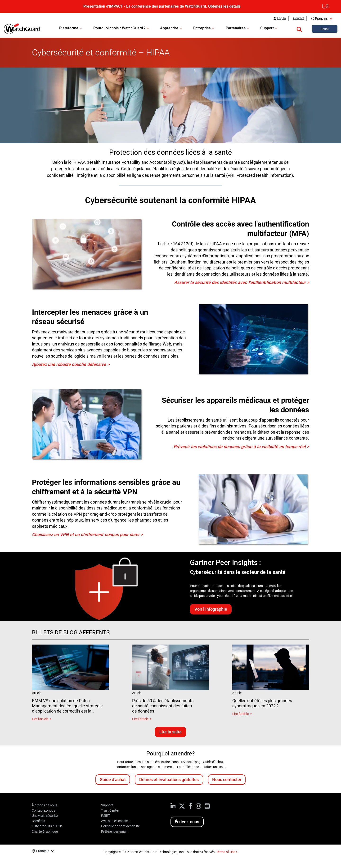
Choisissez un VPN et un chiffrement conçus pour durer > (87, 534)
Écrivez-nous (187, 822)
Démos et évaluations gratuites (169, 779)
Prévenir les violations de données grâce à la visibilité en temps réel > (241, 447)
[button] (299, 29)
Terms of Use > (227, 852)
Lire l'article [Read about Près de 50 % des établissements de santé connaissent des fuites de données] (140, 719)
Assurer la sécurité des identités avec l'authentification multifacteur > (242, 282)
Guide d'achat (113, 779)
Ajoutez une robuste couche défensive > (71, 364)
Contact (298, 18)
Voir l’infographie (211, 609)
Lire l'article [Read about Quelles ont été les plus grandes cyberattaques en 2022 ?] (240, 714)
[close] (326, 6)
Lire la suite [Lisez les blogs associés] (170, 732)
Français (321, 18)
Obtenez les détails (224, 6)
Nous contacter (227, 779)
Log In (282, 18)
